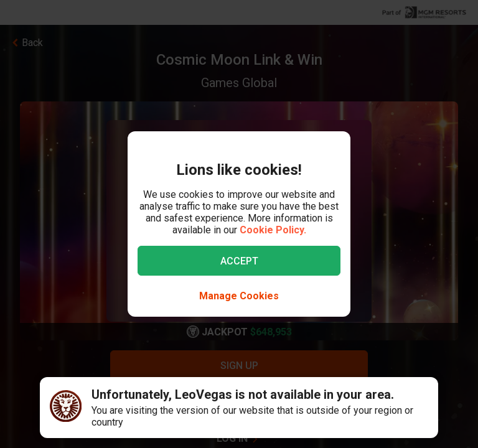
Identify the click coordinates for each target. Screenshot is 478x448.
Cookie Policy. (273, 230)
